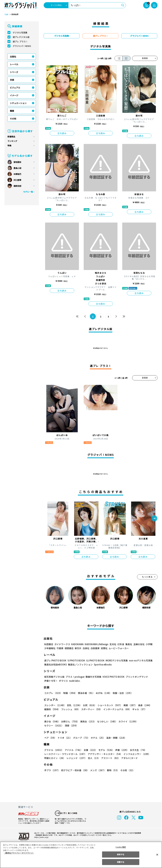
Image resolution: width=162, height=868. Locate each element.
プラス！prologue (75, 677)
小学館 (149, 644)
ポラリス (63, 681)
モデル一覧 (28, 192)
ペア (50, 738)
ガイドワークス (62, 644)
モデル (105, 750)
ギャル (139, 709)
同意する (121, 862)
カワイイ (127, 721)
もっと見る (147, 577)
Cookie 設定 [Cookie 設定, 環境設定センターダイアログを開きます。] (121, 847)
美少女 (52, 721)
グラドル (54, 750)
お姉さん (70, 721)
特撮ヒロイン (55, 758)
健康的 (52, 709)
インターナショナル (117, 709)
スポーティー (91, 709)
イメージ (14, 95)
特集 (9, 146)
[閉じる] (157, 855)
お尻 (89, 705)
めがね (103, 693)
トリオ (64, 738)
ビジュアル (15, 88)
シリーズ (14, 72)
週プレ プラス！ (20, 41)
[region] (81, 855)
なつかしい (106, 721)
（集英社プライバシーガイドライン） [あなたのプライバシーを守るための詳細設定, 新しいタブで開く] (19, 853)
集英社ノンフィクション (80, 664)
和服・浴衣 (122, 693)
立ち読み (62, 133)
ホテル (97, 738)
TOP (6, 14)
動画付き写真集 (93, 677)
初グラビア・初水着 (75, 770)
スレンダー (55, 705)
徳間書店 (69, 648)
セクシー (147, 721)
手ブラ (52, 770)
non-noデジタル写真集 (139, 660)
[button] (154, 519)
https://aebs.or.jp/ (41, 837)
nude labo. (75, 681)
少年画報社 (50, 648)
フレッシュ (70, 709)
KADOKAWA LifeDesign (96, 644)
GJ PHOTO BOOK (94, 660)
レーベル (14, 64)
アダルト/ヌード (129, 758)
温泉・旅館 (116, 738)
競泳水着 (86, 693)
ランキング (12, 141)
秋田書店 (49, 644)
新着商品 (11, 137)
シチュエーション (18, 103)
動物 (112, 770)
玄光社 (112, 644)
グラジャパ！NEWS (22, 46)
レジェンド (76, 758)
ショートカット (109, 705)
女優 (90, 750)
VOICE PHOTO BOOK (113, 677)
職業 (12, 111)
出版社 (13, 57)
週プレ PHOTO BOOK (55, 660)
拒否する (121, 854)
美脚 (129, 705)
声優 (121, 750)
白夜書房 (95, 648)
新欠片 (78, 648)
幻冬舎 (120, 644)
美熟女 (88, 721)
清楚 (51, 725)
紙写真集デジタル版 (54, 677)
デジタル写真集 (20, 33)
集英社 (128, 644)
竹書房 (60, 648)
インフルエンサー (136, 754)
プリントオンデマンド (136, 677)
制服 (70, 693)
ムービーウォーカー (119, 648)
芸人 (93, 758)
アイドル (73, 750)
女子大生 (137, 750)
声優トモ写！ (51, 681)
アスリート (110, 758)
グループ (81, 738)
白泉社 (86, 648)
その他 (13, 119)
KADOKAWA (77, 644)
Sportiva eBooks (102, 664)
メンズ (97, 770)
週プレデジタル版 (21, 37)
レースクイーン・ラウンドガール (65, 754)
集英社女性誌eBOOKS (55, 664)
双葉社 (104, 648)
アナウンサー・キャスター (105, 754)
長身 (143, 705)
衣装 (12, 80)
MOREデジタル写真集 (115, 660)
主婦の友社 (139, 644)
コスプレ (53, 693)
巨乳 (74, 705)
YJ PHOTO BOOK (75, 660)
